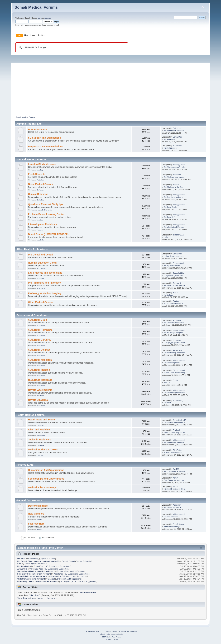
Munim (40, 519)
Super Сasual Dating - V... (174, 304)
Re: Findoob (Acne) (172, 363)
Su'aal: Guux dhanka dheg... (175, 373)
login (40, 18)
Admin (175, 478)
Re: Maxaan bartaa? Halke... (175, 167)
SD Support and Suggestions (45, 138)
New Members (36, 514)
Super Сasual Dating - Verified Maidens (35, 571)
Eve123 (176, 469)
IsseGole (40, 240)
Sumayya (41, 278)
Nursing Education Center (43, 263)
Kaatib (27, 564)
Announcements (37, 129)
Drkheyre (40, 425)
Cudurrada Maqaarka (40, 360)
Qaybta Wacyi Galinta (40, 390)
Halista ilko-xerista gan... (174, 256)
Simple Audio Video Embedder (112, 634)
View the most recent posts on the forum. (37, 598)
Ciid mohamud (179, 370)
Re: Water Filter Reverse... (174, 442)
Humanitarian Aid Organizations (46, 470)
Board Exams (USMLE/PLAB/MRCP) (48, 234)
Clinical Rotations (38, 194)
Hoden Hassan (179, 330)
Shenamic (48, 210)
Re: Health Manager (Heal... (175, 489)
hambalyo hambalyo (172, 527)
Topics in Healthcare (40, 440)
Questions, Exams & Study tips (46, 204)
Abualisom (177, 320)
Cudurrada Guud (38, 320)
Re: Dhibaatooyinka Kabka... (175, 393)
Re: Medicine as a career (174, 177)
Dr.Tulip (40, 455)
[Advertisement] (112, 87)
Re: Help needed (171, 148)
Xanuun (167, 383)
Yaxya (39, 529)
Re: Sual (167, 403)
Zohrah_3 (177, 283)
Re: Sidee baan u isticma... (175, 130)
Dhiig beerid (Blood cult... (174, 275)
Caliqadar (177, 128)
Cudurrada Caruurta (39, 340)
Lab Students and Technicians (45, 273)
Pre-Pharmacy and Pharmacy (45, 283)
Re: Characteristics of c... (174, 507)
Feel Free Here (36, 524)
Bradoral (176, 430)
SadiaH (176, 185)
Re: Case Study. (170, 207)
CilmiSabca (177, 450)
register (48, 18)
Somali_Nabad (69, 561)
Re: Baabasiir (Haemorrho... (175, 353)
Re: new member (171, 517)
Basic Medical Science (41, 184)
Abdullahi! (41, 180)
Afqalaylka (22, 569)
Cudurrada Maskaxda (40, 380)
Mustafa (40, 220)
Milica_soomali (179, 195)
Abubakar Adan (37, 569)
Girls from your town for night (31, 579)
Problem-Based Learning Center (46, 214)
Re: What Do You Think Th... (175, 285)
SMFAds (105, 637)
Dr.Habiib (40, 200)
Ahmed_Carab (179, 165)
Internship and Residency (43, 224)
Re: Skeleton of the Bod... (174, 187)
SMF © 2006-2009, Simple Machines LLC (122, 631)
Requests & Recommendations (46, 147)
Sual (20, 564)
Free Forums (116, 637)
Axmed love (178, 350)
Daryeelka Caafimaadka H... (175, 422)
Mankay (40, 170)
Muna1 (40, 210)
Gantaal (176, 301)
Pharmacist (41, 288)
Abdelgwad (59, 574)
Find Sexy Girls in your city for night (34, 574)
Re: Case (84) (169, 217)
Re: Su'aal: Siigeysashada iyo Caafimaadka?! (38, 561)
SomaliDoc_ (178, 137)
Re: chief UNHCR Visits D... (175, 471)
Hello (166, 237)
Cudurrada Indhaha (39, 370)
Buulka (176, 380)
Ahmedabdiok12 (179, 420)
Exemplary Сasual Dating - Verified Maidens (38, 581)
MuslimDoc (41, 435)
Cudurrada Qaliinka (39, 350)
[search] (71, 47)
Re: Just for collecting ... (173, 197)
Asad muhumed (88, 593)
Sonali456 (177, 175)
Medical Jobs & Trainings (42, 488)
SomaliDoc (177, 145)
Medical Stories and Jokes (43, 450)
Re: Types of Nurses (172, 265)
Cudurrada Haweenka (40, 330)
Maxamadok (56, 576)
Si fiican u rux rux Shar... (174, 452)
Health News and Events (42, 420)
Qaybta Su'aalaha (38, 400)
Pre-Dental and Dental (40, 255)
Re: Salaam (168, 295)
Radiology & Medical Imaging (45, 293)
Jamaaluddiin (178, 273)
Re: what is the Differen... (174, 227)
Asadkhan (177, 505)
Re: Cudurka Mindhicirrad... (175, 323)
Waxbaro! (41, 396)
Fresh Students (37, 174)
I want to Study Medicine (42, 164)
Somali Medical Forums (36, 7)
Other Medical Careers (41, 302)
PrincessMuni (42, 268)
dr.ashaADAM (178, 235)
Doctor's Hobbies (38, 506)
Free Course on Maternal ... (175, 480)
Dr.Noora (40, 445)
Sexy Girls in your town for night (32, 576)
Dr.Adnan (41, 190)
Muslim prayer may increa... (175, 432)
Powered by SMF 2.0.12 (95, 631)
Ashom (176, 486)
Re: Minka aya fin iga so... (174, 333)
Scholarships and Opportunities (46, 479)
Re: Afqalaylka (170, 139)
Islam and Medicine (39, 430)
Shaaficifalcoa (179, 524)
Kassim (40, 230)
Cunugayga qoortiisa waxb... (175, 343)
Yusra (175, 293)
